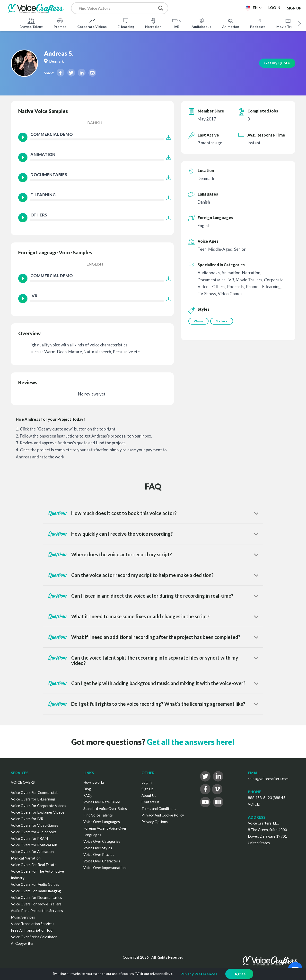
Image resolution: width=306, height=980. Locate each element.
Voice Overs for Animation (32, 851)
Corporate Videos (92, 23)
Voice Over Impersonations (105, 868)
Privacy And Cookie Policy (163, 815)
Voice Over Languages (102, 822)
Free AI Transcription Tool (32, 930)
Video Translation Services (33, 924)
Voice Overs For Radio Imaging (36, 891)
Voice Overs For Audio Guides (35, 884)
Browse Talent (31, 23)
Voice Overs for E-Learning (33, 799)
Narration (153, 23)
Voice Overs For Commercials (35, 792)
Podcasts (258, 23)
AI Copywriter (22, 943)
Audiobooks (201, 23)
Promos (60, 23)
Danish (95, 123)
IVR (176, 23)
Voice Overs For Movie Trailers (36, 904)
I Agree (239, 974)
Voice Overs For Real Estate (34, 865)
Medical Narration (26, 858)
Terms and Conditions (159, 808)
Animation (231, 23)
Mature (222, 321)
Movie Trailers (288, 23)
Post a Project (197, 8)
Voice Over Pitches (99, 854)
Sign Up (294, 8)
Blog (87, 789)
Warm (198, 321)
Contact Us (150, 802)
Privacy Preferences (199, 974)
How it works (94, 782)
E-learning (126, 23)
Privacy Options (155, 822)
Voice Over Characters (102, 861)
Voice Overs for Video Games (35, 825)
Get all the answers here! (191, 742)
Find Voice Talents (98, 815)
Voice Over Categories (102, 841)
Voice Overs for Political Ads (34, 845)
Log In (147, 782)
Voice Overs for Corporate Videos (39, 806)
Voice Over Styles (98, 848)
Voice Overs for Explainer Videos (38, 812)
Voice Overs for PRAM (29, 838)
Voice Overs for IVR (27, 819)
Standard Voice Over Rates (105, 808)
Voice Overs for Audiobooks (34, 832)
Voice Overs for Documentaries (36, 897)
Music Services (23, 917)
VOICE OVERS (23, 782)
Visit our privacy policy (153, 974)
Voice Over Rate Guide (102, 802)
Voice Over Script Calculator (34, 937)
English (95, 264)
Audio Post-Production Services (37, 911)
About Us (149, 795)
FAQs (88, 795)
